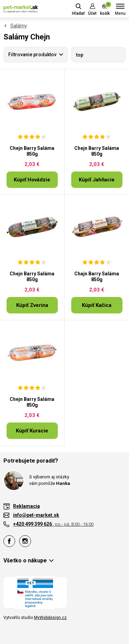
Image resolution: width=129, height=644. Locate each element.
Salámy (19, 26)
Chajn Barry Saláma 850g (97, 277)
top (80, 55)
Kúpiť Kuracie (32, 431)
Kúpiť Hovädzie (32, 180)
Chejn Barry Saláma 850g (32, 151)
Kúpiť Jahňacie (97, 180)
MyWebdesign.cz (50, 618)
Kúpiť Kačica (97, 305)
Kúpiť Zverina (32, 305)
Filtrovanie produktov (32, 55)
